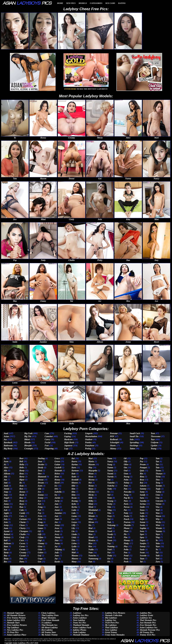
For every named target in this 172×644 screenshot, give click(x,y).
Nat (109, 480)
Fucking (68, 433)
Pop (142, 458)
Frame (41, 525)
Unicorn (159, 501)
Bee (5, 562)
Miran (91, 522)
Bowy (22, 501)
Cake (22, 510)
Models (83, 3)
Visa (157, 507)
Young (154, 449)
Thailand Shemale (81, 625)
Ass (5, 439)
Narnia (110, 477)
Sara (142, 498)
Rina (142, 477)
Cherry (23, 528)
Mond (91, 537)
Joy (56, 546)
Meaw (91, 474)
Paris (126, 504)
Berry (22, 477)
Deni (40, 471)
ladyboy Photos (80, 630)
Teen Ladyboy (79, 620)
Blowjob (28, 446)
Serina (143, 504)
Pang (126, 495)
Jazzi (57, 519)
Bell (21, 461)
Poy (142, 461)
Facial (48, 443)
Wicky (158, 522)
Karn (74, 468)
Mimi (91, 504)
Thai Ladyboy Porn (50, 615)
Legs (66, 449)
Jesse (57, 528)
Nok (109, 522)
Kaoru (74, 461)
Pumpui (143, 468)
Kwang (75, 501)
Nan (90, 562)
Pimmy (127, 540)
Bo (21, 483)
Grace (57, 458)
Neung (110, 501)
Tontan (159, 486)
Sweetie (143, 556)
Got (39, 562)
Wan (158, 513)
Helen (57, 474)
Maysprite (93, 471)
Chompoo (24, 531)
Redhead (114, 439)
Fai (39, 504)
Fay (39, 513)
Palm (126, 480)
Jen (56, 522)
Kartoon (75, 471)
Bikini (27, 439)
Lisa (73, 540)
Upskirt (154, 446)
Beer (22, 458)
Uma (158, 495)
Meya (91, 489)
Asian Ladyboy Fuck (82, 628)
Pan (125, 489)
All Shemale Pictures (16, 615)
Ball (6, 540)
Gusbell (58, 468)
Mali (74, 553)
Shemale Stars (13, 623)
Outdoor (89, 439)
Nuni (110, 550)
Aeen (6, 461)
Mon (90, 534)
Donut (41, 480)
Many (74, 562)
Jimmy (57, 537)
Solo (132, 439)
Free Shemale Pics (148, 625)
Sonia (142, 525)
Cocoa (22, 543)
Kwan (74, 498)
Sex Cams (110, 3)
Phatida (127, 525)
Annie (6, 507)
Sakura (143, 486)
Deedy (40, 468)
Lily (73, 528)
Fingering (49, 449)
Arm (6, 522)
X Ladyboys (47, 623)
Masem (92, 465)
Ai (5, 465)
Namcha (92, 556)
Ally (6, 477)
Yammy (159, 531)
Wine (158, 525)
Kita (73, 492)
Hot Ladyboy (47, 630)
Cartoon (23, 519)
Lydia (74, 546)
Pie (125, 534)
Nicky (110, 504)
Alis (6, 471)
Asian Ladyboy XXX (16, 620)
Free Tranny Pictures (16, 618)
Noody (110, 534)
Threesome (156, 436)
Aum (6, 528)
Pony (126, 559)
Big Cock (28, 433)
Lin (73, 531)
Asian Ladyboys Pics (21, 643)
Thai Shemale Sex (49, 625)
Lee (73, 519)
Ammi (6, 489)
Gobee (41, 553)
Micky (91, 495)
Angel (6, 498)
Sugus (143, 540)
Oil (125, 458)
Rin (141, 474)
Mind (91, 507)
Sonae (143, 522)
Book (22, 495)
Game (40, 528)
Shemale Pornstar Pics (150, 630)
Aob (6, 510)
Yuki (158, 556)
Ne (109, 492)
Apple (6, 513)
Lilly (74, 525)
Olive (126, 465)
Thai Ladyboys (111, 628)
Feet (47, 446)
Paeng (127, 477)
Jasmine (58, 513)
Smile (142, 507)
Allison (7, 474)
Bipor (22, 480)
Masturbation (91, 436)
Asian (6, 436)
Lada (74, 510)
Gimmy (41, 543)
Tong (158, 483)
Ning (110, 510)
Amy (6, 495)
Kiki (73, 486)
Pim (125, 537)
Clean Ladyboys (48, 613)
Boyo (22, 504)
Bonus (22, 492)
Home (60, 3)
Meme (91, 486)
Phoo (126, 531)
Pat (125, 510)
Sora (142, 531)
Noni (110, 528)
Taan (142, 559)
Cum (47, 433)
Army (6, 525)
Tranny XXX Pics (147, 635)
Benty (22, 471)
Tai (141, 562)
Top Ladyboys (13, 628)
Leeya (74, 522)
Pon (125, 553)
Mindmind (93, 510)
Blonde (27, 443)
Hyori (57, 483)
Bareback (8, 443)
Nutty (110, 556)
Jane (57, 507)
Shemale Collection (114, 615)
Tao (157, 465)
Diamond (42, 477)
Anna (6, 504)
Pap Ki (127, 498)
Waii (158, 510)
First (40, 519)
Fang (40, 507)
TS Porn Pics (13, 632)
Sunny (143, 546)
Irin (56, 489)
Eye (39, 501)
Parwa (127, 507)
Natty (110, 489)
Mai (73, 550)
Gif (39, 531)
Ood (126, 471)
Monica (92, 540)
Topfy (158, 489)
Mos (90, 546)
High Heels (69, 443)
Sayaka (143, 501)
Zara (158, 562)
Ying (158, 537)
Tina (158, 480)
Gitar (40, 550)
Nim (109, 507)
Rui (141, 483)
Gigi (40, 540)
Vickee (158, 504)
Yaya (158, 534)
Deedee (41, 465)
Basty (6, 553)
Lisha (74, 543)
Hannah (58, 471)
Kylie (74, 504)
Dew (40, 474)
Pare (126, 501)
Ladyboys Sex (146, 618)
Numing (111, 546)
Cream (22, 550)
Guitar (57, 465)
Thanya (159, 474)
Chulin (23, 534)
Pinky (126, 543)
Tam (157, 458)
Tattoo (132, 449)
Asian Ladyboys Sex (149, 628)
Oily (126, 461)
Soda (142, 513)
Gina (40, 546)
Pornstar (114, 433)
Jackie (57, 498)
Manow (75, 559)
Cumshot (49, 436)
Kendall (75, 480)
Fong (40, 522)
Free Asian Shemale (50, 620)
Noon (110, 540)
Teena (158, 471)
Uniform (154, 443)
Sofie (142, 519)
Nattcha (111, 486)
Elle (39, 489)
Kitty (74, 495)
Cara (22, 516)
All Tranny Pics (147, 632)
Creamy (23, 553)
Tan (157, 461)
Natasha (111, 483)
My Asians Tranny (49, 635)
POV (112, 436)
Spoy (142, 537)
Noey (110, 516)
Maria (91, 461)
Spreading (134, 443)
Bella (22, 465)
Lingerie (89, 433)
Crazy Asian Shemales (115, 635)
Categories (96, 3)
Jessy (57, 534)
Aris (6, 519)
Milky (91, 501)
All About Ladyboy (50, 628)
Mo (90, 525)
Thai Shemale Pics (148, 620)
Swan (142, 553)
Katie (74, 477)
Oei (109, 559)
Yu (157, 550)
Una (157, 498)
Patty (126, 513)
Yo (157, 540)
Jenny (57, 525)
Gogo (40, 559)
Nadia (91, 550)
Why (158, 519)
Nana (110, 458)
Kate (74, 474)
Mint (91, 519)
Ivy (56, 495)
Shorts (113, 446)
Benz (22, 474)
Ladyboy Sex (111, 620)
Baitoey (7, 537)
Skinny (113, 449)
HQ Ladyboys (111, 618)
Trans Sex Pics (80, 623)
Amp (6, 492)
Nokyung (111, 525)
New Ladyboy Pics (15, 630)
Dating (122, 3)
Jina (56, 540)
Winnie (159, 528)
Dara (22, 562)
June (57, 556)
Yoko (158, 543)
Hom (57, 477)
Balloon (7, 543)
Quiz (142, 471)
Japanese (68, 446)
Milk (90, 498)
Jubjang (58, 550)
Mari (91, 458)
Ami (6, 483)
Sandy (143, 495)
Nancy (110, 461)
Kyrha (74, 507)
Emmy (41, 498)
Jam (56, 504)
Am (5, 480)
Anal (6, 433)
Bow (21, 498)
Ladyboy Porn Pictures (115, 613)
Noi (109, 519)
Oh (109, 562)
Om (125, 468)
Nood (110, 531)
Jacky (57, 501)
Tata (157, 468)
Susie (142, 550)
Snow (142, 510)
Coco (22, 540)
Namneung (93, 559)
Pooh (126, 562)
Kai (73, 458)
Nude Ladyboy (79, 632)
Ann (6, 501)
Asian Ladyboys (80, 618)
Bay (6, 556)
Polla (126, 550)
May (90, 468)
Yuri (157, 559)
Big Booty (8, 449)
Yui (157, 553)
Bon (21, 489)
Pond (126, 556)
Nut (109, 553)
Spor (142, 534)
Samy (142, 492)
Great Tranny (111, 632)
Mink (91, 513)
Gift (39, 534)
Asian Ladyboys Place (17, 635)
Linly (74, 537)
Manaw (75, 556)
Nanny (110, 471)
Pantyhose (90, 446)
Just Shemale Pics (148, 623)
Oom (126, 474)
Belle (22, 468)
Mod (90, 528)
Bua (21, 507)
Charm (23, 522)
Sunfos (143, 543)
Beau (6, 559)
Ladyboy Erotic (146, 615)
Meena (91, 480)
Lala (74, 513)
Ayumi (7, 531)
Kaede (57, 562)
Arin (6, 516)
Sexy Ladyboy (111, 630)
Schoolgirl (115, 443)
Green (57, 461)
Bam (6, 546)
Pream (143, 465)
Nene (110, 498)
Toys (153, 439)
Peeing (88, 449)
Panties (88, 443)
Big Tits (28, 436)
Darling (41, 458)
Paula (126, 516)
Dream (41, 483)
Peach (126, 519)
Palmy (127, 483)
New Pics (71, 3)
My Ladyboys (111, 625)
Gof (39, 556)
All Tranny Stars (49, 632)
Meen (91, 477)
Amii (6, 486)
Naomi (110, 474)
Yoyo (158, 546)
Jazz (56, 516)
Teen (153, 433)
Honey (57, 480)
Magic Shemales (49, 618)
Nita (109, 513)
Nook (110, 537)
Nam (91, 553)
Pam (126, 486)
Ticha (158, 477)
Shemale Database (81, 635)
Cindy (22, 537)
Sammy (143, 489)
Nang (110, 465)
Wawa (158, 516)
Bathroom (8, 446)
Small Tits (134, 436)
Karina (75, 465)
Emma (41, 495)
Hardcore (68, 439)
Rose (142, 480)
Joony (57, 543)
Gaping (68, 436)
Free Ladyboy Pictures (17, 625)
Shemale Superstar (15, 613)
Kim (73, 489)
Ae (5, 458)
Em (39, 492)
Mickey (92, 492)
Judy (57, 553)
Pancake (128, 492)
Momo (91, 531)
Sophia (143, 528)
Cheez (22, 525)
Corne (22, 546)
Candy (22, 513)
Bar (5, 550)
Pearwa (127, 522)
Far (39, 510)
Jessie (57, 531)
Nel (109, 495)
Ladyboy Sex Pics (81, 615)
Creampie (29, 449)
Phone (127, 528)
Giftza (40, 537)
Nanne (110, 468)
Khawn (75, 483)
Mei (90, 483)
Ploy (126, 546)
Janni (57, 510)
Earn (40, 486)
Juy (56, 559)
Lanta (74, 516)
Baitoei (7, 534)
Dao (21, 559)
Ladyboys (77, 613)
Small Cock (135, 433)
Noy (109, 543)
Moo (90, 543)
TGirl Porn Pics (112, 623)
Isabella (58, 492)
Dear (40, 461)
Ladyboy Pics (146, 613)
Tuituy (158, 492)
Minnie (92, 516)
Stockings (134, 446)
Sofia (142, 516)
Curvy (47, 439)
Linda (74, 534)
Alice (6, 468)
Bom (22, 486)
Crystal (23, 556)
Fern (40, 516)
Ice (56, 486)
